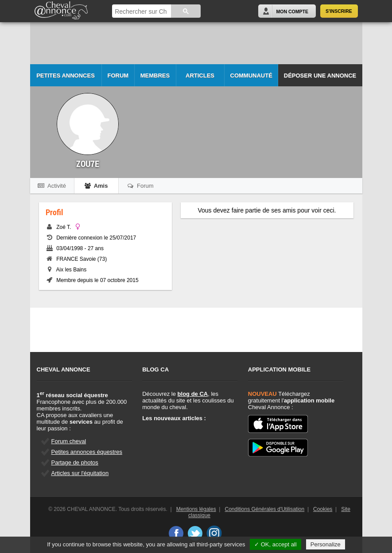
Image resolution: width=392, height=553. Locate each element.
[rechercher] (141, 12)
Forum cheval (69, 441)
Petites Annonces (66, 75)
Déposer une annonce (320, 75)
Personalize (326, 544)
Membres (155, 75)
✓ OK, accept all (276, 544)
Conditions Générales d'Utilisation (265, 509)
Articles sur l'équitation (80, 473)
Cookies (323, 509)
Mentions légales (196, 509)
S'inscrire (339, 11)
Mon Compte (292, 12)
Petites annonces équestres (87, 452)
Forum (118, 75)
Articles (200, 75)
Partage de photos (75, 462)
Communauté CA (251, 79)
